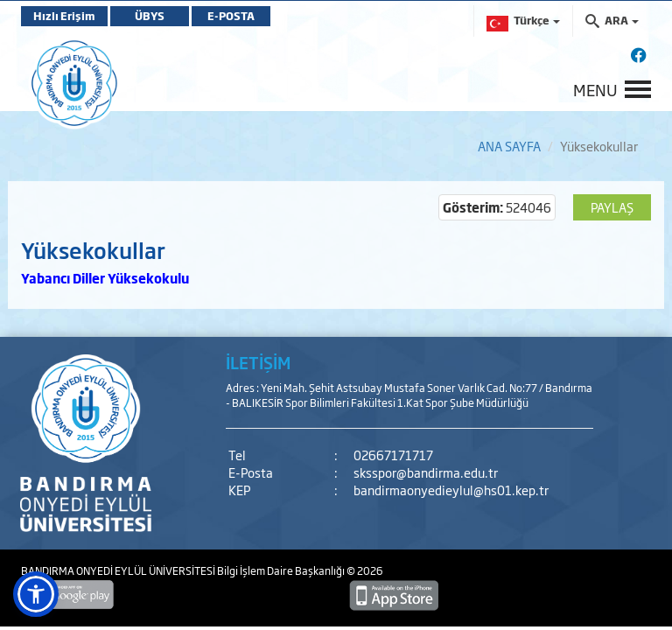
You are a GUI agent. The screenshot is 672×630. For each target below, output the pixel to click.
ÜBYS (150, 16)
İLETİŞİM (258, 362)
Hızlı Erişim (64, 16)
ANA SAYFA (509, 146)
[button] (36, 594)
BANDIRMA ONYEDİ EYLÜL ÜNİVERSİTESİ (119, 570)
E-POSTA (231, 16)
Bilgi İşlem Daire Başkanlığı (282, 570)
